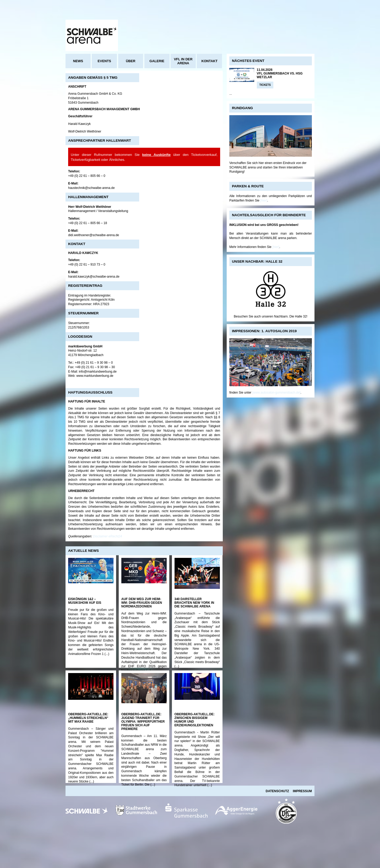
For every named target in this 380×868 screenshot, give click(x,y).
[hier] (264, 200)
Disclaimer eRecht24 (108, 536)
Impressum (302, 791)
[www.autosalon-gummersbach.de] (276, 393)
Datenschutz (277, 791)
